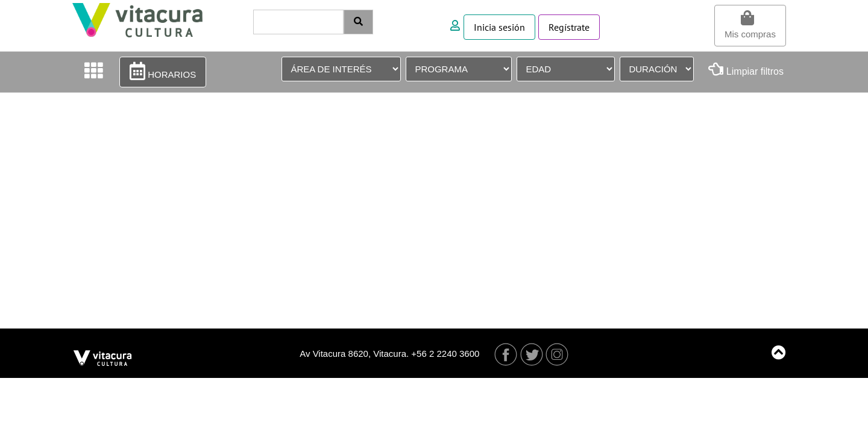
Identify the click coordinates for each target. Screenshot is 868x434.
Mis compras (750, 25)
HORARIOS (163, 71)
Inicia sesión (499, 27)
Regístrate (569, 27)
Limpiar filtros (746, 69)
